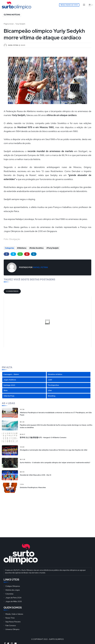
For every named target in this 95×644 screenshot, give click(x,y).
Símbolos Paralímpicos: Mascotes (33, 487)
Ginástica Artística (55, 374)
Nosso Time (10, 618)
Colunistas (9, 594)
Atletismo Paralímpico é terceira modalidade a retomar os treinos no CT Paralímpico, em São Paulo (56, 414)
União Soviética (37, 248)
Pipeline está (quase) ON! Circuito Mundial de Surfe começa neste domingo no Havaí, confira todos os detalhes (56, 426)
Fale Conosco (11, 625)
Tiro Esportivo (53, 385)
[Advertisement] (47, 513)
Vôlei (50, 390)
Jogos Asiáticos (10, 380)
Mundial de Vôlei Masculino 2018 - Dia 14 (35, 475)
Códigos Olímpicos (13, 586)
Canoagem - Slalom (11, 374)
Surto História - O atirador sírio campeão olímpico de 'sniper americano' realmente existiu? (55, 462)
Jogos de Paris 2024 (13, 598)
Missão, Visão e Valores (14, 614)
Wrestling (52, 396)
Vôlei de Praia (9, 396)
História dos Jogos (13, 590)
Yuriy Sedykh (20, 24)
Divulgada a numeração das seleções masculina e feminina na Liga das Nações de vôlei (53, 450)
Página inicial (9, 24)
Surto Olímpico (56, 639)
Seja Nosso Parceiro (13, 622)
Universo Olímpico (12, 629)
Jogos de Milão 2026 (14, 601)
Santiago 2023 (9, 385)
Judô (50, 380)
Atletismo (22, 248)
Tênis (6, 390)
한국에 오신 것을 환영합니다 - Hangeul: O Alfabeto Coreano (43, 437)
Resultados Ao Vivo (69, 5)
